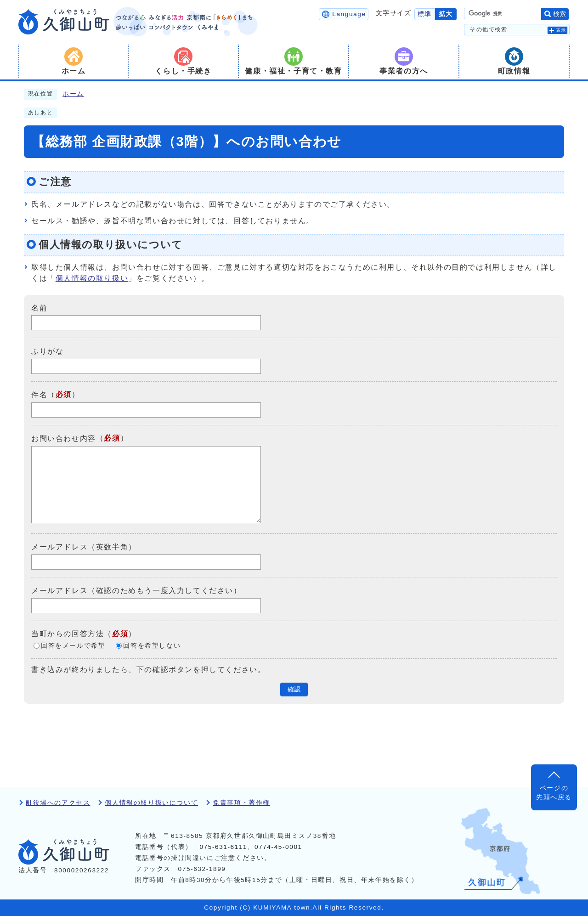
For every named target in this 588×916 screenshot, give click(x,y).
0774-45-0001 (278, 847)
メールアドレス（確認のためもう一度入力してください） (136, 591)
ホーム (73, 94)
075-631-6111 (223, 847)
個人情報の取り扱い (92, 278)
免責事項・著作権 (241, 803)
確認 (294, 689)
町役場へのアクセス (58, 803)
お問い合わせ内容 (64, 438)
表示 (561, 30)
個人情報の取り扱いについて (151, 803)
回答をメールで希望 (73, 646)
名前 (39, 308)
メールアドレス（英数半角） (84, 547)
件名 (39, 395)
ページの (554, 794)
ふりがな (47, 351)
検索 (560, 14)
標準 (425, 14)
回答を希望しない (152, 646)
